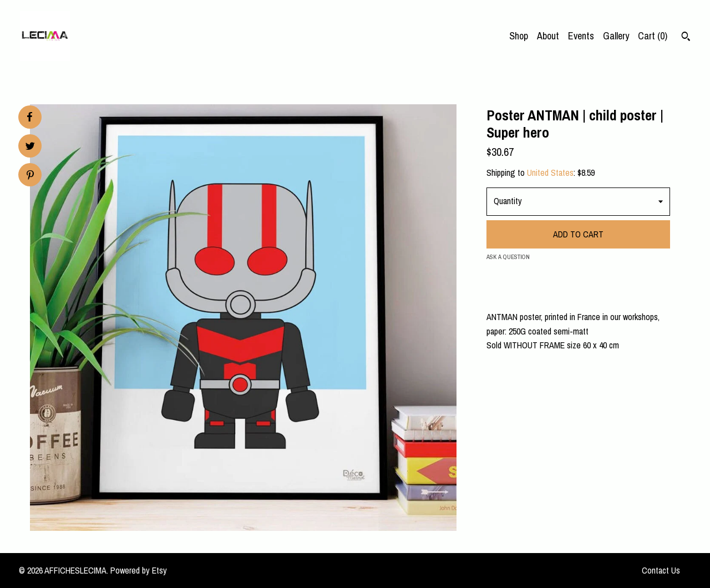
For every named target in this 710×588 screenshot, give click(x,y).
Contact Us (661, 570)
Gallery (616, 36)
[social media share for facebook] (29, 117)
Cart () (653, 36)
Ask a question (508, 257)
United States (550, 173)
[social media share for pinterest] (30, 176)
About (548, 36)
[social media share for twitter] (30, 147)
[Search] (686, 38)
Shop (519, 36)
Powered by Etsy (139, 570)
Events (581, 36)
